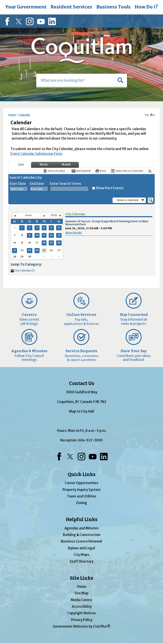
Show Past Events (110, 188)
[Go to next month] (44, 216)
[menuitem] (26, 7)
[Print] (101, 171)
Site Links (81, 578)
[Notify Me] (81, 171)
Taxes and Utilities (82, 496)
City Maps (81, 555)
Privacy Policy (82, 620)
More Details (74, 233)
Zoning (81, 503)
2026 (54, 215)
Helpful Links (82, 520)
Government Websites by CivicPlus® (81, 626)
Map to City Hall (81, 411)
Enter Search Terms (66, 184)
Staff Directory (81, 561)
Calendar (24, 115)
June (28, 215)
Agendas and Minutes (82, 528)
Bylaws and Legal (81, 548)
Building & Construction (82, 535)
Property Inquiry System (81, 490)
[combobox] (19, 189)
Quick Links (82, 474)
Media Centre (81, 600)
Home (12, 115)
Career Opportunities (81, 483)
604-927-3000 (90, 440)
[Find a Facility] (54, 171)
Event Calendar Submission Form (36, 154)
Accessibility (82, 606)
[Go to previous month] (15, 216)
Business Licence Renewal (81, 541)
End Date (37, 184)
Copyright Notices (82, 613)
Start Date (18, 184)
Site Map (81, 593)
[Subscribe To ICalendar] (127, 171)
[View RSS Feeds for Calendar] (150, 171)
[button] (120, 80)
